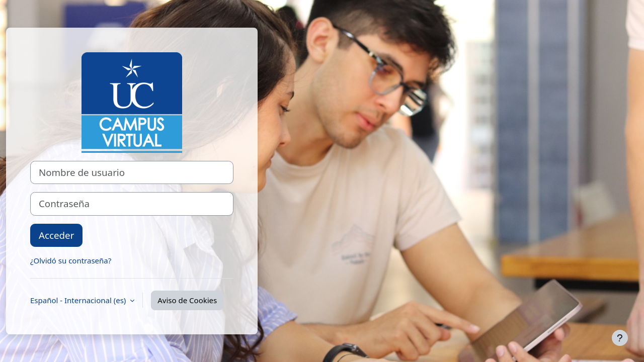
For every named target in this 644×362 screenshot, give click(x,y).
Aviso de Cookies (187, 300)
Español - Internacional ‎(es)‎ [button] (79, 300)
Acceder (56, 235)
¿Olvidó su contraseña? (71, 260)
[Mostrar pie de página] (620, 338)
